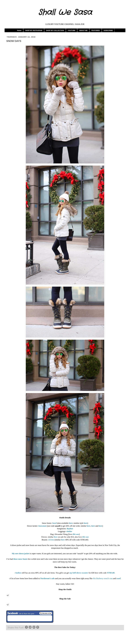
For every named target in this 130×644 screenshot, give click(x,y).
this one (86, 537)
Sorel (54, 523)
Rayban (70, 529)
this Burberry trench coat (103, 578)
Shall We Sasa (65, 13)
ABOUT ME (83, 30)
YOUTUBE (71, 30)
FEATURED (96, 30)
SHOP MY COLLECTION (55, 30)
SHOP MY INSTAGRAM (34, 30)
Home (19, 30)
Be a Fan (46, 613)
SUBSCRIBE (108, 30)
